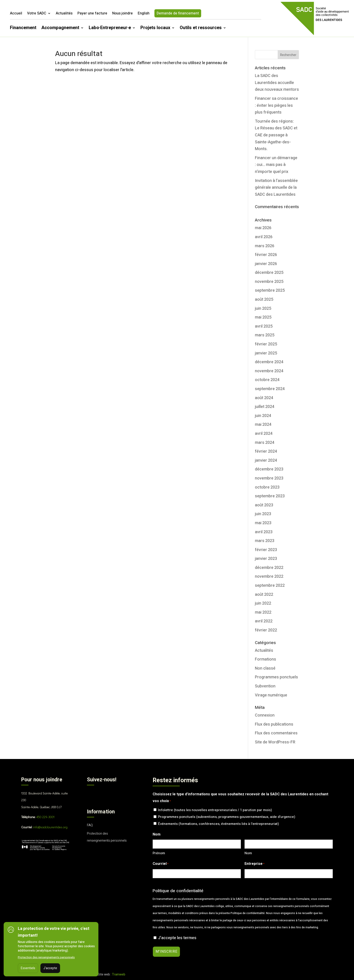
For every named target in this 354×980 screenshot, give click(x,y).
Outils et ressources (201, 29)
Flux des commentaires (276, 733)
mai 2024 (263, 425)
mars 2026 (265, 246)
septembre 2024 (270, 389)
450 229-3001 (45, 817)
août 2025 (264, 299)
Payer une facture (92, 14)
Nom (248, 853)
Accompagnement (60, 29)
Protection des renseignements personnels (46, 957)
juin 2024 (263, 416)
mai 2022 (263, 612)
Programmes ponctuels (276, 677)
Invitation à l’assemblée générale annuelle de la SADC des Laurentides (276, 188)
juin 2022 (263, 603)
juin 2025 (263, 308)
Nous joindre (122, 14)
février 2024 (266, 451)
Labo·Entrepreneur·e (110, 29)
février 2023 (266, 550)
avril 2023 (264, 532)
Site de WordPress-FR (275, 742)
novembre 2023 (269, 478)
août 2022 (264, 595)
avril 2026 (264, 237)
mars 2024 (265, 443)
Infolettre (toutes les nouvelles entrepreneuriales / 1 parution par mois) (215, 810)
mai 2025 (263, 317)
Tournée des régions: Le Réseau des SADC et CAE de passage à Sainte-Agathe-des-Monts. (276, 135)
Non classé (265, 668)
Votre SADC (37, 14)
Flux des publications (274, 724)
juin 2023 (263, 514)
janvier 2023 (266, 559)
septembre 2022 (270, 585)
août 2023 (264, 505)
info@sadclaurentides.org (50, 827)
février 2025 (266, 344)
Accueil (16, 14)
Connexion (265, 715)
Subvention (265, 686)
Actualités (64, 14)
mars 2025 (265, 335)
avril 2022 (264, 621)
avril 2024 (264, 434)
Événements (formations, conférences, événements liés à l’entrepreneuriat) (219, 824)
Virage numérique (271, 695)
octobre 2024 (267, 380)
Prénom (159, 853)
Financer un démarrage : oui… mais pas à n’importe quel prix (276, 165)
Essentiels (28, 968)
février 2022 (266, 630)
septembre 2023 (270, 496)
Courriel (161, 864)
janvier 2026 (266, 264)
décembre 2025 (269, 273)
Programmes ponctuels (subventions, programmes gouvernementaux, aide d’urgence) (227, 817)
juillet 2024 (265, 407)
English (144, 14)
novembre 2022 (269, 576)
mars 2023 (265, 541)
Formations (265, 659)
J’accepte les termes (177, 938)
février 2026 (266, 255)
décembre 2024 (269, 362)
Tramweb (119, 974)
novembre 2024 (269, 371)
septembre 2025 (270, 290)
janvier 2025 (266, 353)
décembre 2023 (269, 469)
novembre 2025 (269, 282)
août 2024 (264, 398)
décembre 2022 (269, 568)
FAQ (90, 825)
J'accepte (50, 968)
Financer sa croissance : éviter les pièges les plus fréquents (276, 105)
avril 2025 (264, 326)
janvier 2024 (266, 460)
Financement (23, 29)
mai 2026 (263, 228)
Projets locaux (155, 29)
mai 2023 (263, 523)
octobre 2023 (267, 487)
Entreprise (254, 864)
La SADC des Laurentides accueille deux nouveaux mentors (277, 83)
